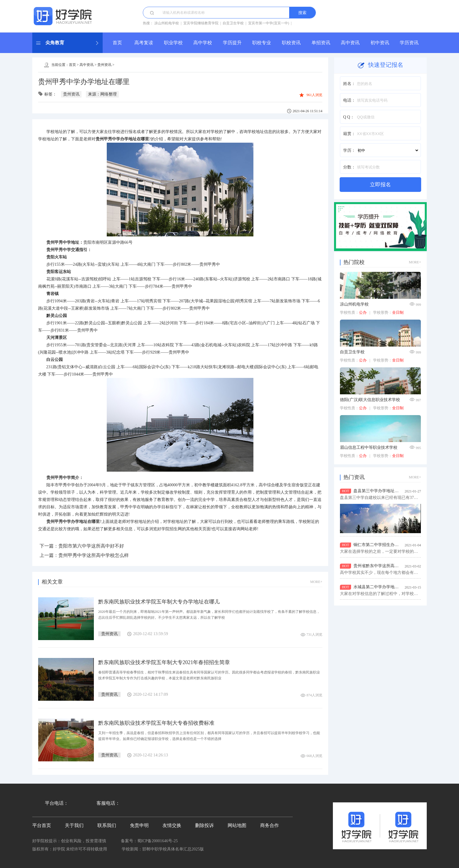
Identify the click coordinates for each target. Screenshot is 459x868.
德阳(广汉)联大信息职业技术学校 (370, 400)
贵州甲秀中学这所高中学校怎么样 (94, 555)
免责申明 (139, 825)
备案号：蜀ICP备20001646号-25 (149, 841)
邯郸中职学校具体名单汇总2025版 (173, 849)
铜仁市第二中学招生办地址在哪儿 (384, 545)
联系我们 (107, 825)
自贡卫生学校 (233, 23)
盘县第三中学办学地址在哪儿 (380, 491)
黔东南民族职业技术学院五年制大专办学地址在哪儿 (159, 602)
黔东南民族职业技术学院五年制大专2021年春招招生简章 (164, 662)
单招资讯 (321, 43)
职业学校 (173, 43)
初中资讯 (380, 43)
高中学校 (203, 43)
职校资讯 (291, 43)
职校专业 (262, 43)
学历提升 (232, 43)
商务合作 (270, 825)
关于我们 (74, 825)
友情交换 (172, 825)
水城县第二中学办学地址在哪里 (382, 587)
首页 (117, 43)
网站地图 (237, 825)
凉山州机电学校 (167, 23)
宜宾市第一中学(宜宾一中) (269, 23)
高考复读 (144, 43)
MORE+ (316, 582)
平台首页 (42, 825)
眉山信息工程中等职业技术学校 (369, 447)
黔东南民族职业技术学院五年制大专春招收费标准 (156, 723)
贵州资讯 (104, 65)
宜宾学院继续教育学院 (201, 23)
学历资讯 (409, 43)
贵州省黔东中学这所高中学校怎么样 (386, 566)
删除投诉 (204, 825)
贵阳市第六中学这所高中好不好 (91, 546)
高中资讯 (350, 43)
